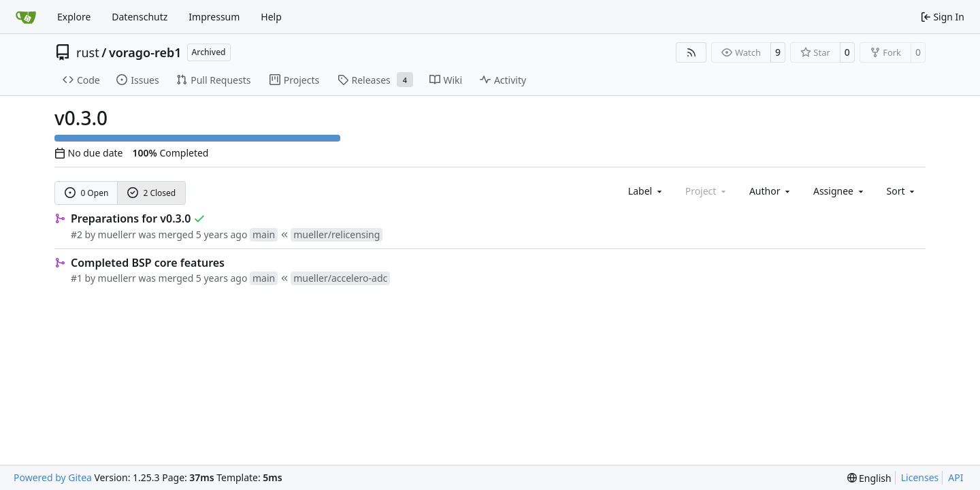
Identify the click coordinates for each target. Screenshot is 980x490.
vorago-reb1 (145, 52)
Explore (74, 17)
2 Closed (152, 193)
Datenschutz (140, 17)
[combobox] (646, 191)
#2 (77, 234)
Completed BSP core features (148, 263)
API (955, 477)
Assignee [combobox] (839, 191)
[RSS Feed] (691, 52)
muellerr (117, 234)
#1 (77, 278)
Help (271, 17)
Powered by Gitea (53, 477)
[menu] (902, 191)
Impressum (214, 17)
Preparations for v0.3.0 (131, 218)
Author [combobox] (771, 191)
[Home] (26, 17)
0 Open (87, 193)
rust (88, 52)
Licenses (920, 477)
